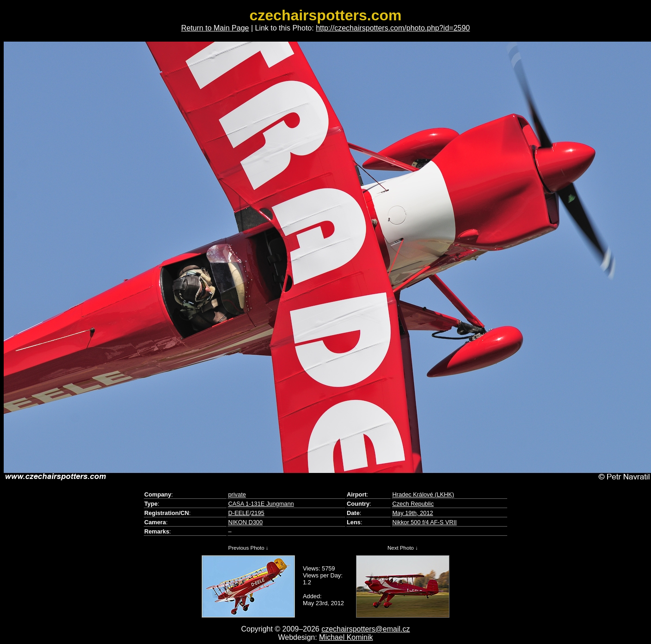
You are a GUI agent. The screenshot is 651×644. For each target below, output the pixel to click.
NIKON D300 (245, 522)
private (237, 494)
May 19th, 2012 (412, 513)
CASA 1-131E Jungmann (261, 504)
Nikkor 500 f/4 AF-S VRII (424, 522)
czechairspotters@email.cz (365, 629)
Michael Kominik (346, 637)
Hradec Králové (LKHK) (423, 494)
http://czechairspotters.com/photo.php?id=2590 (393, 28)
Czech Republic (413, 504)
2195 (258, 513)
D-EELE (239, 513)
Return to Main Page (215, 28)
